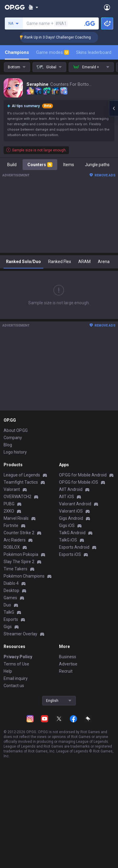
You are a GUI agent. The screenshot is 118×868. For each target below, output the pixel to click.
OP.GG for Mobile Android (83, 475)
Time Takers (16, 569)
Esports (11, 619)
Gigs (8, 627)
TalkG (9, 612)
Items (69, 165)
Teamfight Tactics (21, 482)
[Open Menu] (107, 7)
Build (12, 165)
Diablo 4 (11, 583)
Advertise (68, 664)
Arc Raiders (15, 540)
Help (8, 671)
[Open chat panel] (113, 108)
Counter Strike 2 (19, 533)
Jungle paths (97, 165)
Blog (8, 445)
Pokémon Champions (24, 576)
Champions (17, 52)
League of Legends (22, 475)
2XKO (9, 511)
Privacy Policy (18, 657)
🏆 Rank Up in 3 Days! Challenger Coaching (62, 37)
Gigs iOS (67, 525)
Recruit (66, 671)
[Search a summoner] (90, 23)
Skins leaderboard (94, 52)
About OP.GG (16, 430)
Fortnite (11, 525)
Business (68, 657)
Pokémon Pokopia (21, 554)
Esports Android (74, 547)
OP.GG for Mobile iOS (79, 482)
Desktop (11, 591)
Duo (7, 605)
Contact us (14, 686)
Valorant (12, 489)
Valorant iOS (71, 511)
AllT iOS (67, 497)
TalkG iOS (68, 540)
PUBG (9, 504)
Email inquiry (16, 678)
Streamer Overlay (20, 634)
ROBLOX (12, 547)
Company (13, 438)
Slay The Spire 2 (19, 562)
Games (10, 598)
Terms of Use (16, 664)
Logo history (15, 452)
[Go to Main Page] (15, 7)
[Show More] (33, 7)
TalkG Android (72, 533)
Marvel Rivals (16, 518)
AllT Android (71, 489)
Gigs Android (71, 518)
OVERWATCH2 (17, 497)
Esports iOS (70, 554)
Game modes (53, 52)
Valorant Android (75, 504)
